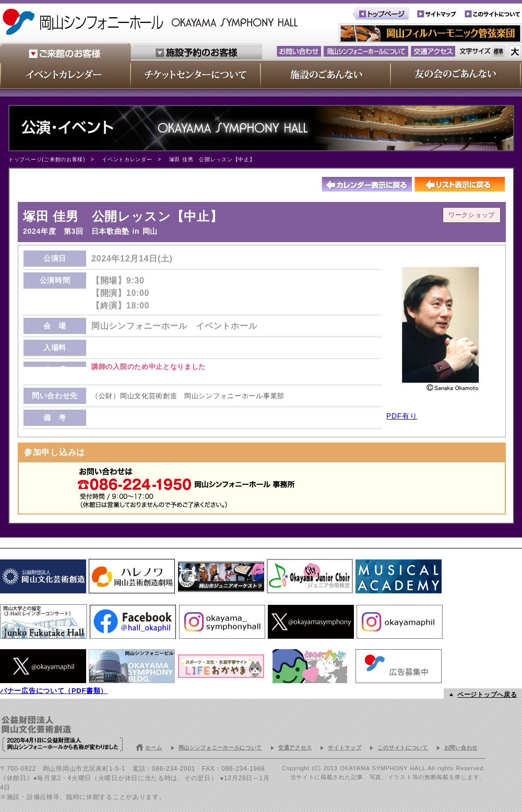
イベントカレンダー (127, 159)
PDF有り (402, 416)
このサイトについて (402, 748)
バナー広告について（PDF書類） (54, 691)
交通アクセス (295, 748)
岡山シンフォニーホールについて (221, 748)
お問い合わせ (461, 748)
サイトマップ (345, 748)
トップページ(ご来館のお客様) (47, 159)
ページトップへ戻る (487, 695)
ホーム (153, 748)
